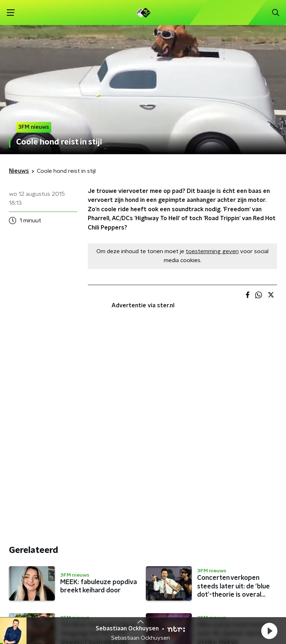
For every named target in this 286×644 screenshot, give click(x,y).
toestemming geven (212, 251)
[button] (269, 631)
